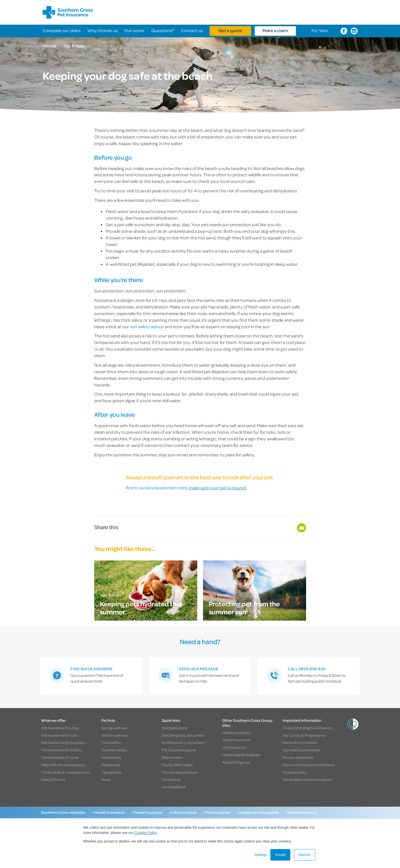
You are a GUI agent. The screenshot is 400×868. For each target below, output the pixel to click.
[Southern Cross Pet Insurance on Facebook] (344, 31)
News (106, 779)
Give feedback (174, 787)
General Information (300, 742)
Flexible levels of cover (60, 757)
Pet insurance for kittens (62, 750)
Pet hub (49, 46)
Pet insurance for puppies (63, 742)
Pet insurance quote (179, 750)
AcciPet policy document (183, 742)
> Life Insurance (183, 812)
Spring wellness (114, 728)
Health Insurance (237, 733)
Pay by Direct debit (177, 765)
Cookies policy (295, 772)
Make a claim (275, 30)
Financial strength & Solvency (307, 728)
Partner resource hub (180, 772)
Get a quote (230, 30)
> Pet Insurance (217, 812)
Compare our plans (62, 30)
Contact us (192, 30)
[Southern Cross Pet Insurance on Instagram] (354, 31)
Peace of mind (53, 779)
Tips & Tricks (74, 46)
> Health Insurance (108, 812)
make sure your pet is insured (217, 488)
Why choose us (102, 30)
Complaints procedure (302, 750)
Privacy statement (298, 757)
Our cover (134, 30)
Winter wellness (115, 735)
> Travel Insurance (147, 812)
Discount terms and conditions (309, 765)
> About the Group (302, 812)
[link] (91, 676)
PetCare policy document (183, 735)
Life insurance (234, 747)
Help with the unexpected (63, 765)
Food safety (111, 742)
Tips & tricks (111, 772)
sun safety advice (147, 327)
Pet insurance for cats (60, 735)
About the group (236, 762)
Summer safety (114, 750)
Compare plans (175, 728)
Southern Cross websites (63, 812)
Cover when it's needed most (66, 772)
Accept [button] (280, 855)
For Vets (320, 30)
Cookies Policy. (146, 833)
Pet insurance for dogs (60, 728)
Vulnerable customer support (307, 779)
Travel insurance (236, 740)
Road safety (111, 757)
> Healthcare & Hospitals (258, 812)
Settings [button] (260, 855)
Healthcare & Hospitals (241, 755)
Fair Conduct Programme (304, 735)
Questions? (163, 30)
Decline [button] (304, 855)
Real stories (111, 765)
